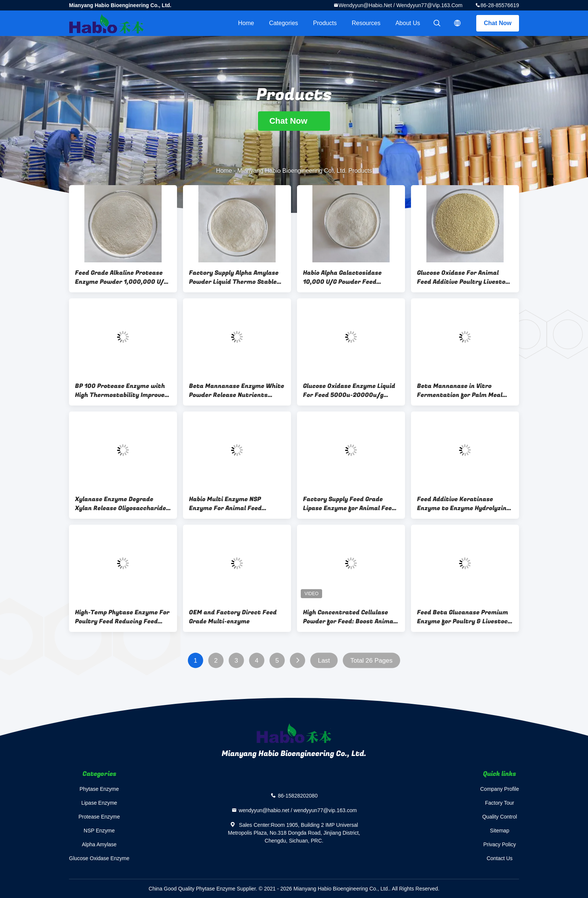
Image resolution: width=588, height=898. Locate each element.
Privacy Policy (500, 844)
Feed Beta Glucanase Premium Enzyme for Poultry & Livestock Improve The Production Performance (464, 617)
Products (325, 23)
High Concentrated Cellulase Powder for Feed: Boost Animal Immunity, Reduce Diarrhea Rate (349, 617)
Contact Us (500, 858)
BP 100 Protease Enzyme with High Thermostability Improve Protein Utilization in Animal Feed (120, 391)
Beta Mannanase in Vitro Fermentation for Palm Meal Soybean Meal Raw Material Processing (460, 391)
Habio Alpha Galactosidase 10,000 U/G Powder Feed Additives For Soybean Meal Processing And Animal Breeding (351, 277)
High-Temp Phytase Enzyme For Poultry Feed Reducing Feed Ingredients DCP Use (122, 617)
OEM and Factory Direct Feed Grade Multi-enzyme (233, 617)
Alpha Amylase (99, 844)
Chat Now (498, 23)
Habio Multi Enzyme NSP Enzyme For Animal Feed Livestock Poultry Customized (234, 504)
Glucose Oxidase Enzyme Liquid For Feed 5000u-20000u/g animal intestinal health (349, 391)
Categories (283, 23)
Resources (366, 23)
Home (246, 23)
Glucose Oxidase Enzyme (99, 858)
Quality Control (500, 817)
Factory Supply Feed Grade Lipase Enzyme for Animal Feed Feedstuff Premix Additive (349, 504)
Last (324, 661)
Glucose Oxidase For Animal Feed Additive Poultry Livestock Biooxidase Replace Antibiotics (465, 277)
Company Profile (500, 789)
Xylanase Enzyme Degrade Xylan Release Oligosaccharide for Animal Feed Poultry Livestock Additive (121, 504)
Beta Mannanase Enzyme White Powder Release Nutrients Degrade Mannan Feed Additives (237, 391)
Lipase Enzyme (99, 803)
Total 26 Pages (371, 661)
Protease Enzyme (99, 817)
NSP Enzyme (99, 831)
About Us (408, 23)
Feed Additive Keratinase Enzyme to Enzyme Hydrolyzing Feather (463, 504)
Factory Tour (499, 803)
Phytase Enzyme (99, 789)
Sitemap (500, 831)
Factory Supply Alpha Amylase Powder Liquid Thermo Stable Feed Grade (234, 277)
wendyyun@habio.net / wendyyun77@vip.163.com (400, 5)
